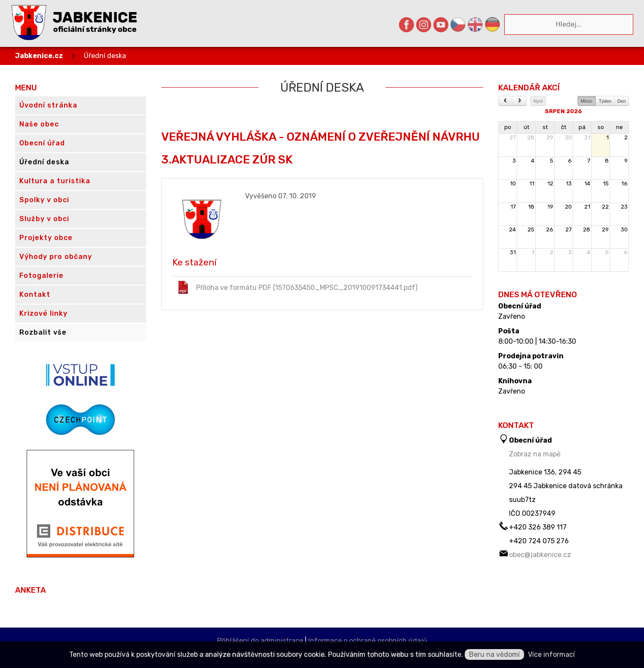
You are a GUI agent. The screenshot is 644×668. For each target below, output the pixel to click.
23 (624, 207)
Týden (605, 101)
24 (512, 229)
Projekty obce (46, 238)
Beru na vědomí (494, 654)
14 (587, 183)
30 (568, 137)
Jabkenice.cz (39, 56)
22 (605, 207)
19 (550, 207)
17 (513, 207)
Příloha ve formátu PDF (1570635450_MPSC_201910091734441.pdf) (297, 287)
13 (569, 183)
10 (513, 183)
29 (550, 137)
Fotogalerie (41, 276)
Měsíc (586, 101)
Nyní (538, 101)
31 (587, 137)
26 (550, 229)
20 (568, 207)
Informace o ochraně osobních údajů (368, 641)
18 (531, 207)
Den (622, 101)
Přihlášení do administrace (260, 641)
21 (587, 207)
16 (624, 183)
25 (531, 229)
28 (531, 137)
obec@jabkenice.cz (540, 555)
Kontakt (35, 294)
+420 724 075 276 (539, 541)
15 (606, 183)
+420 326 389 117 (538, 527)
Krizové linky (43, 313)
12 (550, 183)
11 (532, 183)
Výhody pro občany (56, 257)
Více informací (551, 654)
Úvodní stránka (48, 105)
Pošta (509, 331)
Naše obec (39, 124)
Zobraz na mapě (535, 454)
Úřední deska (105, 56)
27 (513, 137)
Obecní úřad (520, 306)
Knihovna (515, 381)
